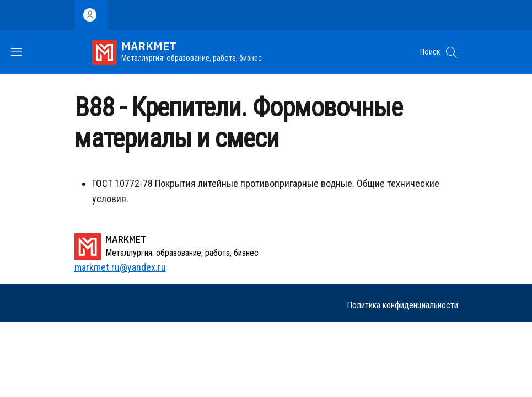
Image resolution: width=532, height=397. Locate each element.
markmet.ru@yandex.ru (120, 267)
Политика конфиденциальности (402, 305)
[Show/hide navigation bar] (17, 52)
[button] (452, 52)
